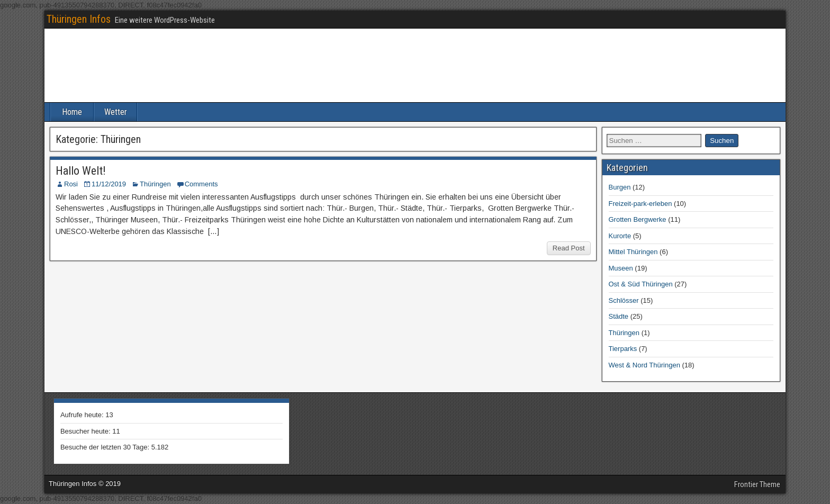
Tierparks (623, 349)
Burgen (620, 187)
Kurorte (620, 236)
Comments (201, 184)
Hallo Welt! (81, 171)
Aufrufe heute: (83, 415)
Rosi (71, 184)
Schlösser (624, 300)
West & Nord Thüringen (644, 365)
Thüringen (155, 184)
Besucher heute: (86, 431)
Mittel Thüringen (633, 252)
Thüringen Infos (79, 19)
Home (72, 112)
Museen (621, 268)
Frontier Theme (757, 484)
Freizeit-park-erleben (640, 204)
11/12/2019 (109, 184)
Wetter (116, 112)
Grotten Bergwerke (638, 219)
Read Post (569, 248)
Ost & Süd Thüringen (641, 284)
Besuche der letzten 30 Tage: (106, 447)
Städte (619, 316)
